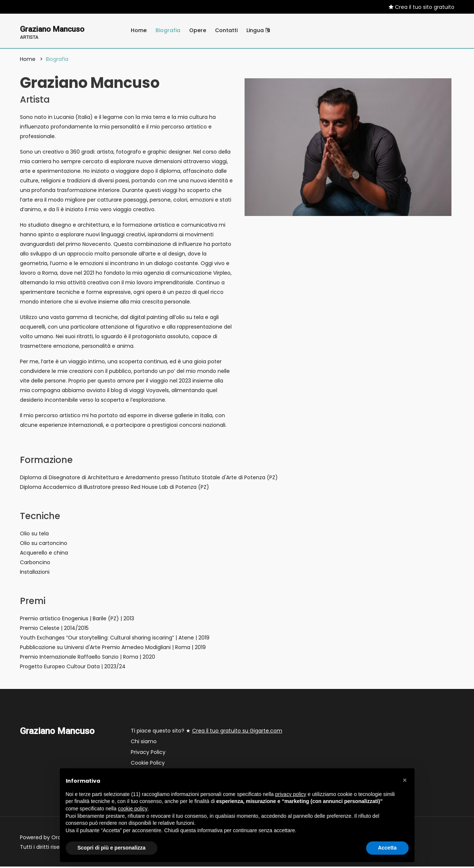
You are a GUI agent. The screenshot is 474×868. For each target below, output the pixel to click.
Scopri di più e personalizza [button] (112, 848)
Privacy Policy (148, 754)
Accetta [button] (387, 848)
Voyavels (157, 392)
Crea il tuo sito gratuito (422, 7)
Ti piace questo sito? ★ (207, 732)
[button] (405, 780)
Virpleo (222, 274)
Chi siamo (144, 743)
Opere (198, 30)
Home (139, 30)
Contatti (226, 30)
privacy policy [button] (291, 794)
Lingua (258, 30)
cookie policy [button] (133, 809)
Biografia (168, 30)
